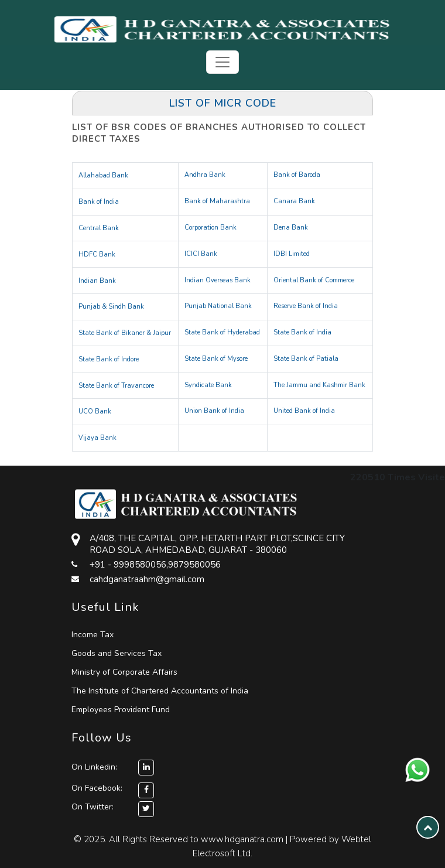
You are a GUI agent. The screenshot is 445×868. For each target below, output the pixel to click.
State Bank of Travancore (116, 386)
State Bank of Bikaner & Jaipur (125, 333)
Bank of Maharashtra (217, 201)
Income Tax (93, 635)
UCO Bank (95, 411)
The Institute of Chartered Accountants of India (160, 691)
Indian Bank (97, 281)
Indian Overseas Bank (218, 280)
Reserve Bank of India (306, 306)
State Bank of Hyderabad (222, 332)
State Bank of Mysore (216, 359)
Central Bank (99, 228)
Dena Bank (291, 228)
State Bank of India (302, 332)
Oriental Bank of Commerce (314, 280)
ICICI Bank (201, 254)
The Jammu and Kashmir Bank (319, 385)
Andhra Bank (205, 175)
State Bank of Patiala (306, 359)
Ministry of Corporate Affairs (124, 672)
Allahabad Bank (103, 175)
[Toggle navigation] (222, 62)
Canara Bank (294, 201)
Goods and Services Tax (117, 653)
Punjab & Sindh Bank (111, 307)
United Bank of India (304, 411)
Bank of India (99, 202)
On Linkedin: (113, 767)
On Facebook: (97, 788)
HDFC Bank (97, 254)
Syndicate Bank (208, 385)
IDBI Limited (292, 254)
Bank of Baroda (297, 175)
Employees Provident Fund (121, 710)
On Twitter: (93, 807)
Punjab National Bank (218, 306)
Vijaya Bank (97, 438)
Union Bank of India (214, 411)
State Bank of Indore (109, 359)
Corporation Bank (210, 228)
